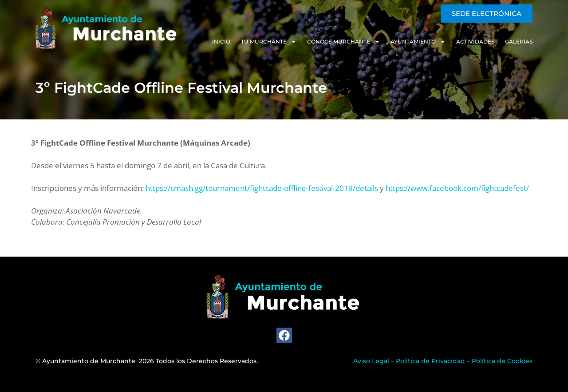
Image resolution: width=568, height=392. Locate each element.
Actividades (475, 42)
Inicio (221, 42)
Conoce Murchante (343, 42)
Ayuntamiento (418, 42)
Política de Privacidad (430, 361)
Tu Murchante (269, 42)
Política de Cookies (502, 361)
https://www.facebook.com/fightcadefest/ (457, 188)
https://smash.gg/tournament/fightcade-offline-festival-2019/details (262, 188)
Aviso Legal (371, 361)
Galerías (519, 42)
